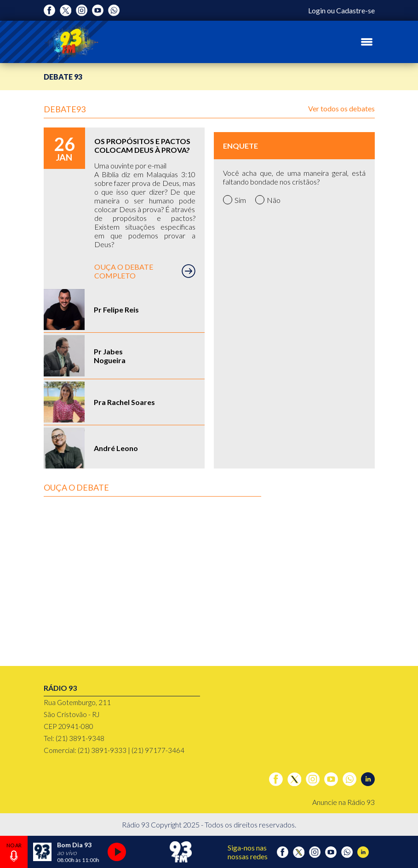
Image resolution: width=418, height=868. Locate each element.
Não (268, 200)
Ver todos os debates (341, 108)
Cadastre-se (355, 10)
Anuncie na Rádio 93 (344, 802)
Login (317, 10)
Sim (235, 200)
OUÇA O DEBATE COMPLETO (145, 271)
